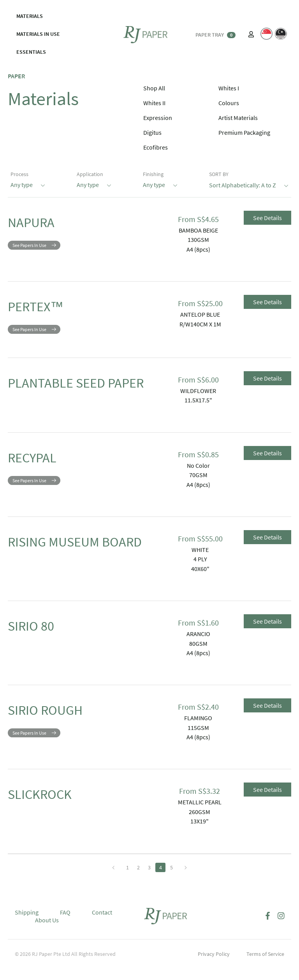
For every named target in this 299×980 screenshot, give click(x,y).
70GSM (198, 487)
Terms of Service (265, 966)
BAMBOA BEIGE (198, 230)
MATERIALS (30, 16)
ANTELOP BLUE (200, 314)
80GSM (198, 656)
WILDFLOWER (198, 397)
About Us (47, 932)
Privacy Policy (214, 966)
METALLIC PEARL (200, 814)
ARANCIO (198, 646)
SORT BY (219, 174)
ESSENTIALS (31, 52)
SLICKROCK (53, 809)
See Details (267, 218)
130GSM (198, 240)
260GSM (200, 824)
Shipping (27, 925)
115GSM (198, 740)
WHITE (200, 562)
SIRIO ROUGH (61, 725)
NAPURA (40, 225)
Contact (102, 925)
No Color (198, 478)
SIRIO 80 (41, 641)
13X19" (200, 834)
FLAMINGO (198, 730)
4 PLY (200, 571)
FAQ (65, 925)
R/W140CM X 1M (200, 324)
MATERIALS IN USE (38, 34)
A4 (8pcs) (198, 249)
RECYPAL (42, 473)
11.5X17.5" (198, 406)
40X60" (200, 581)
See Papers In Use (29, 251)
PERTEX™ (47, 309)
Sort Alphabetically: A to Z (249, 184)
